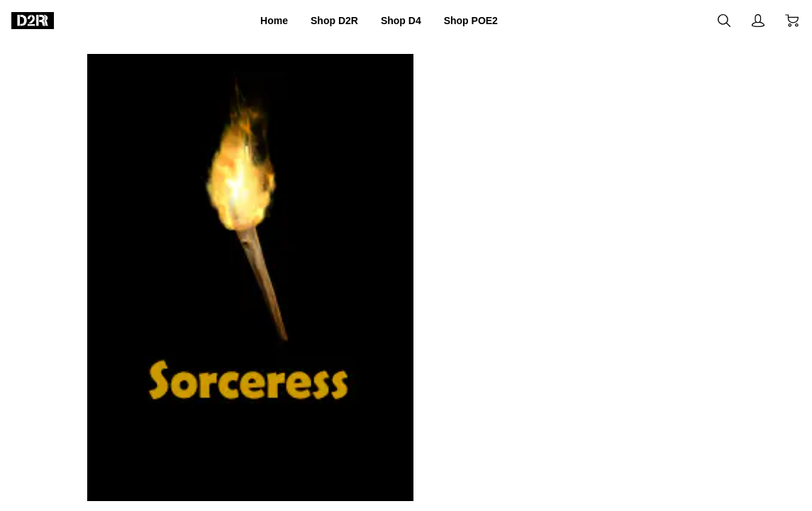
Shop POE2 (487, 21)
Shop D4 (404, 21)
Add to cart (499, 386)
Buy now (668, 385)
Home (254, 21)
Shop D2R (325, 21)
